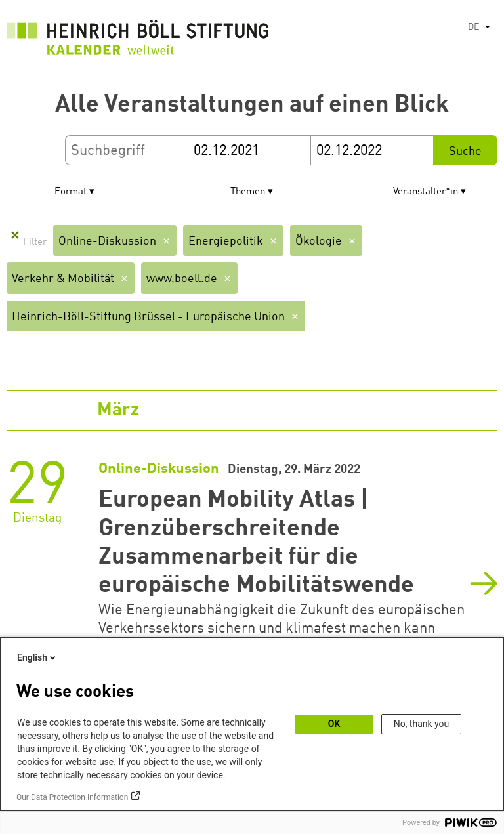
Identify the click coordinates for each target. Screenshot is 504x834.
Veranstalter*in (426, 192)
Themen (248, 192)
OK (334, 724)
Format (71, 192)
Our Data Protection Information (72, 797)
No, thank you (422, 724)
